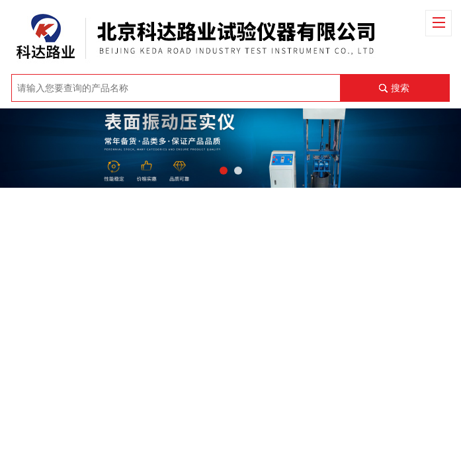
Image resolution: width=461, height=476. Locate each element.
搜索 (400, 88)
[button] (224, 171)
